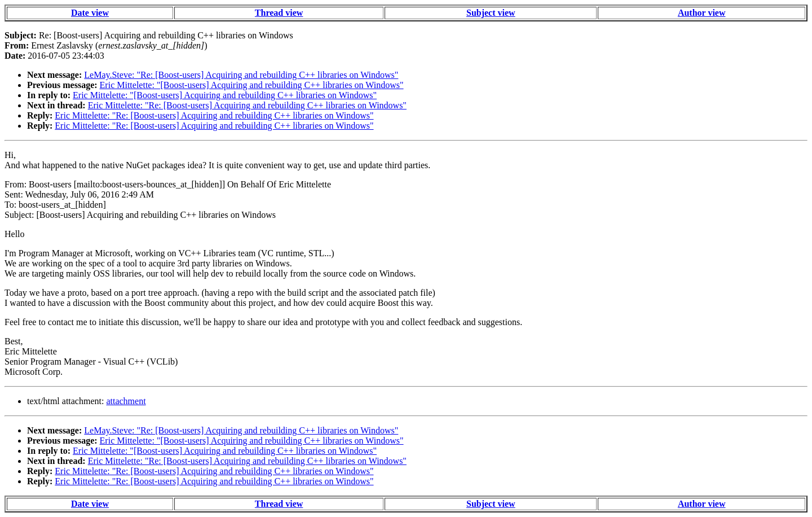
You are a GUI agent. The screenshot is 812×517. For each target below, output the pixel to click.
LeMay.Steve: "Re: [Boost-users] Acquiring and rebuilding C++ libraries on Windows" (241, 75)
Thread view (279, 13)
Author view (702, 13)
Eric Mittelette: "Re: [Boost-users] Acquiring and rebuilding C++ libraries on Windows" (247, 105)
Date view (90, 13)
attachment (126, 401)
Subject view (491, 13)
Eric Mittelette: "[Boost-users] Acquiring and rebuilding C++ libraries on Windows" (252, 85)
